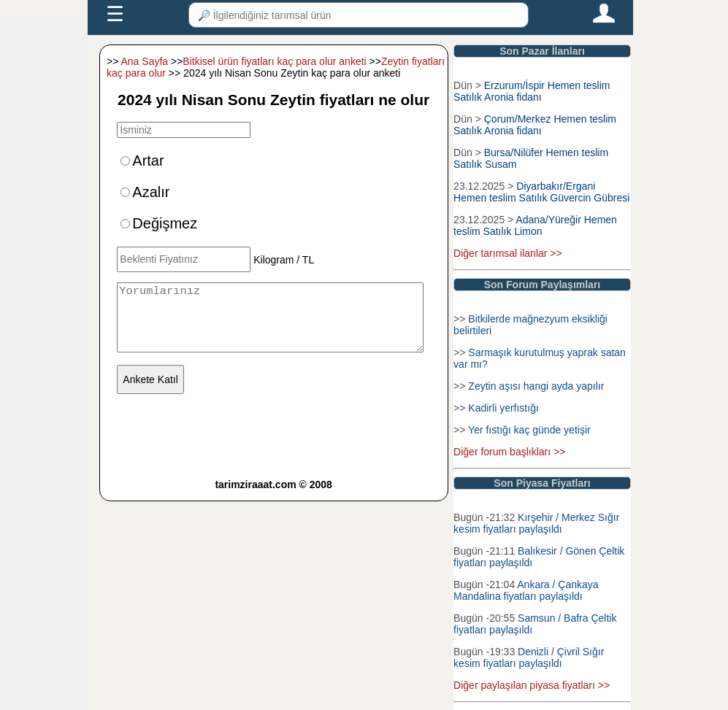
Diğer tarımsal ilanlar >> (508, 253)
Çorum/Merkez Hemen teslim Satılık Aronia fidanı (535, 125)
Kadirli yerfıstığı (503, 408)
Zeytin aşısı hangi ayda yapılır (536, 386)
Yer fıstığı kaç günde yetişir (529, 430)
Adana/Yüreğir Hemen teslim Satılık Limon (535, 225)
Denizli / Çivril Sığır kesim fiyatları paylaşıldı (529, 657)
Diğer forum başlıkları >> (509, 452)
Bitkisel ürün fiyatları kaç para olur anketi (274, 61)
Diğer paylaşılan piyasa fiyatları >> (532, 685)
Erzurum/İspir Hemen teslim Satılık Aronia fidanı (532, 91)
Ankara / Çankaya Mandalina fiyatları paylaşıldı (526, 590)
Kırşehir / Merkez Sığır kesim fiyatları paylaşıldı (536, 523)
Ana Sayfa (145, 61)
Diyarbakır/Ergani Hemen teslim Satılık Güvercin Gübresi (541, 192)
